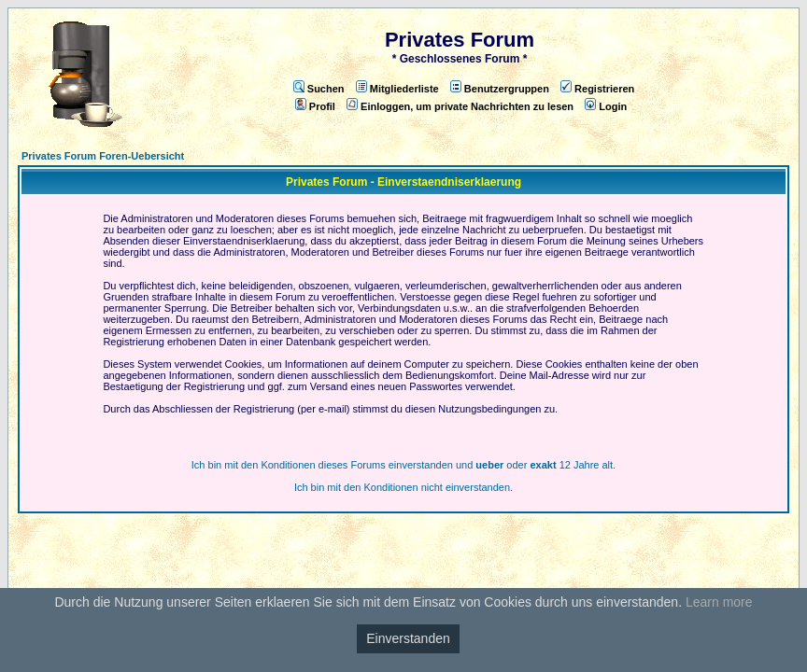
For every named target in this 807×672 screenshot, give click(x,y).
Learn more (719, 602)
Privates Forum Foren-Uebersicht (103, 156)
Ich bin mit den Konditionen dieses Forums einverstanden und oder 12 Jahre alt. (403, 465)
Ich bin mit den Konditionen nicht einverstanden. (403, 487)
